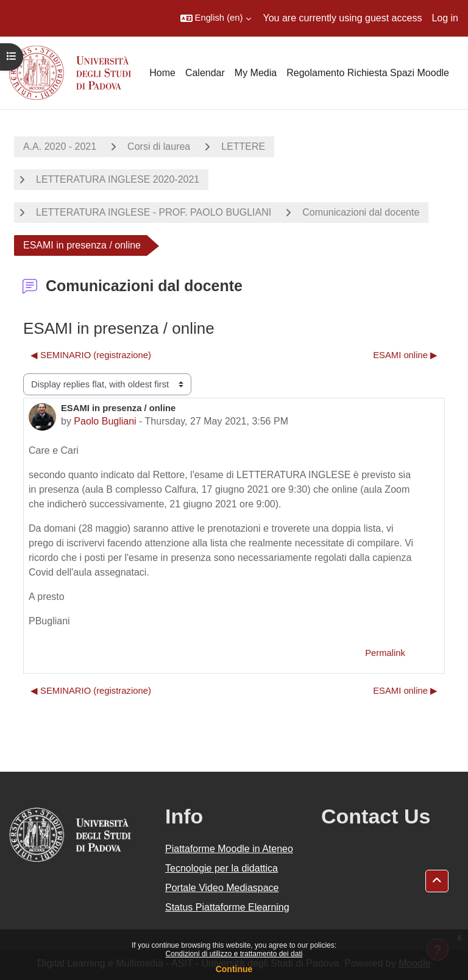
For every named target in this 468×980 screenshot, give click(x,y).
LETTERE (243, 146)
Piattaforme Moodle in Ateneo (229, 849)
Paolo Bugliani (105, 421)
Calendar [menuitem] (205, 73)
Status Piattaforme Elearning (227, 907)
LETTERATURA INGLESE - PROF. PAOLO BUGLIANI (154, 212)
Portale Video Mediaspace (222, 888)
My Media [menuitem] (256, 73)
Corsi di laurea (159, 146)
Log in (445, 18)
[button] (216, 18)
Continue (234, 969)
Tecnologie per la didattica (222, 868)
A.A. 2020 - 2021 (60, 146)
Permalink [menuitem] (385, 653)
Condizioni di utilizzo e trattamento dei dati (234, 954)
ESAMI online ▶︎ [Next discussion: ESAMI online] (405, 355)
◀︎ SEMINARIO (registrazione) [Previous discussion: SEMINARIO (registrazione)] (91, 355)
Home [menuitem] (162, 73)
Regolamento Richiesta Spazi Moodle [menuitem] (368, 73)
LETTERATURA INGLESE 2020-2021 (118, 179)
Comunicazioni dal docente (361, 212)
